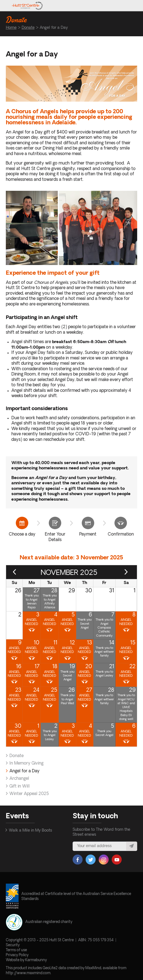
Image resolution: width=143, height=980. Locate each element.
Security (13, 945)
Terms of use (16, 950)
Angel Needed (32, 622)
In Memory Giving (26, 764)
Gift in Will (20, 787)
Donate (28, 28)
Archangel (19, 779)
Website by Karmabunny (26, 960)
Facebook (78, 860)
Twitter (91, 860)
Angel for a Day (25, 771)
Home (11, 28)
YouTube (117, 860)
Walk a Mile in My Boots (30, 831)
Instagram (104, 860)
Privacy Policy (17, 955)
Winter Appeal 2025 (29, 794)
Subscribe (132, 846)
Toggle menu (133, 6)
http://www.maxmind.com (28, 973)
